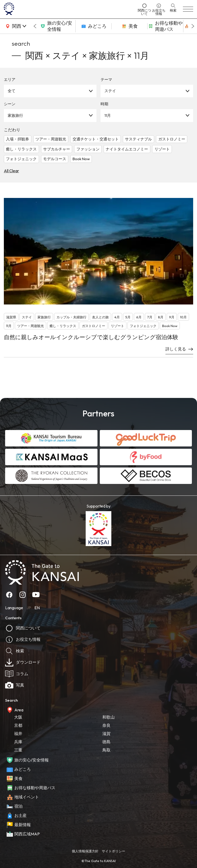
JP (29, 608)
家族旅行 (15, 115)
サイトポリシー (114, 851)
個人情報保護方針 (85, 851)
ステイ (110, 91)
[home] (69, 9)
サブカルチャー (57, 149)
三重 (18, 750)
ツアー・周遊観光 (51, 139)
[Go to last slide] (35, 26)
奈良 (106, 725)
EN (37, 608)
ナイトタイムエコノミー (127, 149)
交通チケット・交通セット (96, 139)
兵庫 (18, 742)
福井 (18, 733)
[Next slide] (193, 26)
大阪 (18, 717)
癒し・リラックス (21, 149)
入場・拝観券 (17, 139)
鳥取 (106, 750)
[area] (15, 26)
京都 (18, 725)
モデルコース (55, 159)
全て (12, 91)
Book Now (81, 159)
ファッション (88, 149)
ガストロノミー (172, 139)
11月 (108, 115)
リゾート (162, 149)
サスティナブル (138, 139)
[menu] (188, 9)
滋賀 (106, 733)
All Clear (11, 171)
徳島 (106, 742)
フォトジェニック (21, 159)
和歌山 (109, 717)
